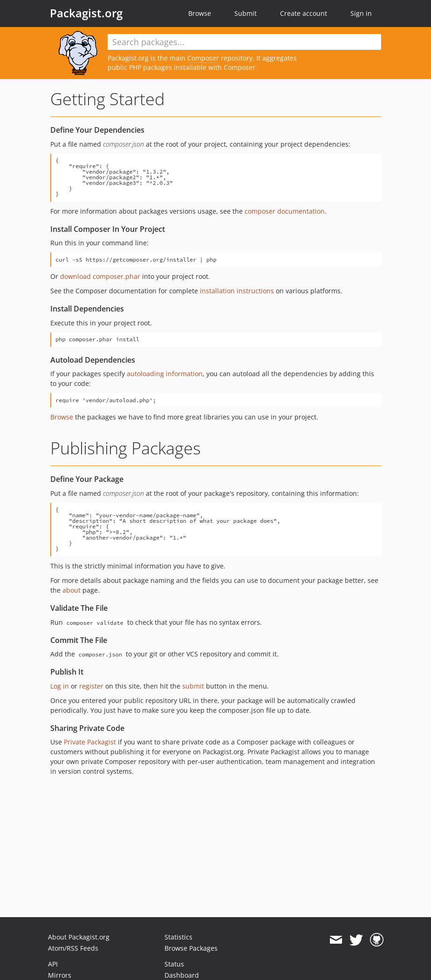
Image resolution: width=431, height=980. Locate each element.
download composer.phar (100, 276)
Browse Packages (191, 948)
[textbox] (244, 42)
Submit (246, 13)
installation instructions (237, 291)
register (91, 686)
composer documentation (285, 211)
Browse (200, 13)
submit (193, 686)
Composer (203, 58)
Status (174, 964)
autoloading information (165, 374)
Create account (304, 13)
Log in (60, 686)
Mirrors (60, 975)
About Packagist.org (79, 937)
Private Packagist (90, 742)
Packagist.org (86, 13)
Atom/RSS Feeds (73, 948)
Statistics (178, 937)
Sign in (361, 13)
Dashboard (182, 975)
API (53, 964)
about (72, 590)
